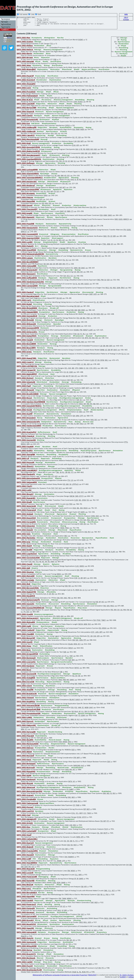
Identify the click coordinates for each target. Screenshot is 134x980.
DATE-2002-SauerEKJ (25, 930)
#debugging (43, 879)
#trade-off (54, 310)
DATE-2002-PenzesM (25, 465)
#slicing (38, 809)
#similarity (37, 68)
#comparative (54, 934)
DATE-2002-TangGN (25, 342)
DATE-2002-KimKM (24, 552)
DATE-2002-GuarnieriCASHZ (28, 240)
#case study (40, 78)
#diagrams (55, 236)
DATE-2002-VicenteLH (26, 82)
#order (51, 750)
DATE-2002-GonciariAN (26, 442)
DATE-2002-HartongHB (26, 734)
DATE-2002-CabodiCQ (26, 137)
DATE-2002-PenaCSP (25, 78)
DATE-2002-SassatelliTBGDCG (29, 408)
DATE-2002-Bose (24, 652)
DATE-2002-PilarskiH (25, 738)
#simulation (66, 416)
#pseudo (71, 903)
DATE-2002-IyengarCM (26, 372)
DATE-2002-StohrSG (25, 940)
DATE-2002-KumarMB (26, 883)
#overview (75, 540)
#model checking (55, 734)
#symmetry (79, 130)
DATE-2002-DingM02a (26, 704)
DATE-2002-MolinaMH (26, 624)
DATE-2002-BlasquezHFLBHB (29, 712)
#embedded (123, 46)
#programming (66, 272)
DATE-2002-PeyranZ (25, 809)
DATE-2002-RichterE (25, 380)
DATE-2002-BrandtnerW (27, 696)
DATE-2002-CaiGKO (25, 964)
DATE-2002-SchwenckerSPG (28, 424)
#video (88, 400)
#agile (44, 157)
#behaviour (44, 230)
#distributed (53, 184)
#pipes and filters (89, 71)
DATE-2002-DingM (24, 504)
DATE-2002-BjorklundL (26, 960)
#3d (34, 861)
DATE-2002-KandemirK (26, 782)
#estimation (45, 122)
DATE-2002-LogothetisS (27, 556)
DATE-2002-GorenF (25, 207)
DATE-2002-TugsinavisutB (27, 805)
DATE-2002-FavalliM (25, 449)
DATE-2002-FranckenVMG (27, 853)
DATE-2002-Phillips (25, 48)
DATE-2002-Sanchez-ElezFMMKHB (31, 404)
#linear (50, 219)
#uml (52, 376)
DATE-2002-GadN (24, 628)
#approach (40, 219)
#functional (67, 71)
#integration (49, 40)
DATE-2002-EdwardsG (26, 528)
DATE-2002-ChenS (24, 688)
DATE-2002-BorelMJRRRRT (28, 264)
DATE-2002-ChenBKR (25, 636)
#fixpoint (76, 392)
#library (38, 574)
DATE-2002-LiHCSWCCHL (27, 368)
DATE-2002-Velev (24, 68)
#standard (47, 536)
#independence (43, 624)
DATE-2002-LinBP (24, 861)
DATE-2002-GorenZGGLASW (28, 560)
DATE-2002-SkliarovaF (26, 789)
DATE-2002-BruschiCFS (26, 956)
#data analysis (43, 660)
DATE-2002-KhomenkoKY (27, 272)
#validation (106, 793)
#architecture (65, 280)
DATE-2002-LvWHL (24, 720)
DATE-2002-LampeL (25, 260)
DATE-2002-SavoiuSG (25, 606)
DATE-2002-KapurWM (26, 899)
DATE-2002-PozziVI (25, 968)
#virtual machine (62, 388)
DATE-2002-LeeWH (25, 244)
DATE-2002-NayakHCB (26, 598)
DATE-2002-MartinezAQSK (28, 746)
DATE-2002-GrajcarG (25, 797)
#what (78, 472)
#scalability (68, 145)
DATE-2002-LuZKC (24, 492)
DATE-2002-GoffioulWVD (27, 280)
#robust (63, 134)
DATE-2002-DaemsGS (26, 219)
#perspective (88, 540)
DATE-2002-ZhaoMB (25, 692)
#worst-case (88, 424)
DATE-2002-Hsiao (24, 648)
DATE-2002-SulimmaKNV (27, 484)
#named (55, 122)
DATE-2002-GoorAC (25, 644)
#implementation (49, 126)
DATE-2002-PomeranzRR (27, 879)
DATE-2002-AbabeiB (25, 849)
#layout (58, 480)
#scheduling (61, 137)
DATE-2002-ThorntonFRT (27, 211)
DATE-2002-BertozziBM (26, 110)
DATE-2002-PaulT (24, 388)
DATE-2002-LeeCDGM (26, 106)
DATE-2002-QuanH (24, 548)
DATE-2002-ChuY (24, 817)
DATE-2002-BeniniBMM (26, 346)
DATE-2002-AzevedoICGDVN (28, 149)
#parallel (57, 326)
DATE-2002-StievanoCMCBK (28, 708)
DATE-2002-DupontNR (26, 203)
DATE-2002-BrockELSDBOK (28, 396)
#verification (56, 64)
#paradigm (45, 176)
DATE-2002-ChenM (25, 566)
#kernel (40, 960)
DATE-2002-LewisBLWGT (27, 472)
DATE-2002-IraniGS (25, 118)
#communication (44, 326)
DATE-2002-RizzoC (24, 400)
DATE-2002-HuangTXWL (27, 360)
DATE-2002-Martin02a (26, 540)
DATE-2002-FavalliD (25, 903)
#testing (123, 52)
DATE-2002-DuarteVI (25, 845)
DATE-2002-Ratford (25, 52)
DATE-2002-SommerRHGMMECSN (30, 610)
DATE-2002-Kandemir (26, 668)
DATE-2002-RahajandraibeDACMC (31, 256)
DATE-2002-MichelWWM (27, 310)
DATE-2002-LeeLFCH (25, 813)
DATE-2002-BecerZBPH (26, 350)
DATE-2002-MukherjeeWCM (28, 153)
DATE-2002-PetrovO (25, 723)
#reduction (57, 145)
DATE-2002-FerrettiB (25, 684)
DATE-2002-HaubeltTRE (26, 594)
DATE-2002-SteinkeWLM (27, 318)
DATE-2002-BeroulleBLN (27, 895)
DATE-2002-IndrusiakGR (27, 934)
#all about (35, 126)
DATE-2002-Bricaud (25, 60)
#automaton (38, 754)
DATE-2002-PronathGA (26, 94)
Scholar (126, 19)
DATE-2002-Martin (24, 56)
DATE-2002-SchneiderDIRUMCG (30, 180)
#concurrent (54, 606)
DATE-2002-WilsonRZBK (27, 948)
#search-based (55, 742)
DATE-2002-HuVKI (24, 778)
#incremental (88, 294)
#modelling (123, 50)
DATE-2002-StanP (24, 837)
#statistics (51, 849)
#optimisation (55, 82)
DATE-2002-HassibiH (25, 857)
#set (71, 424)
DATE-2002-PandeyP (25, 294)
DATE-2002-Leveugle (25, 582)
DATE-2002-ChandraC (26, 438)
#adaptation (46, 424)
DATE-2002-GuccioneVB (26, 676)
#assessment (47, 708)
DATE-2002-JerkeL (24, 354)
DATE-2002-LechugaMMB (27, 172)
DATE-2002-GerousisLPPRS (28, 192)
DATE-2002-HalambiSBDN (27, 314)
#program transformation (62, 664)
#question (45, 60)
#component (46, 153)
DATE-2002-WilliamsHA (26, 326)
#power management (124, 54)
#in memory (46, 102)
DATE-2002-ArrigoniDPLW (27, 656)
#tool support (57, 240)
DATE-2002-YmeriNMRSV (27, 865)
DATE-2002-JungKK (24, 215)
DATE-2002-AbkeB (24, 754)
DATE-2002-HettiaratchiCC (28, 620)
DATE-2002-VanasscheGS (27, 230)
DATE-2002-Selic (24, 536)
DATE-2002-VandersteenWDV (29, 428)
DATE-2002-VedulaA (25, 516)
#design (124, 40)
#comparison (43, 833)
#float (38, 64)
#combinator (42, 82)
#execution (55, 71)
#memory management (53, 52)
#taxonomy (62, 720)
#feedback (56, 829)
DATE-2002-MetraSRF (26, 578)
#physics (56, 566)
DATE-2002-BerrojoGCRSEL (28, 590)
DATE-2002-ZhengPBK (26, 457)
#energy (44, 141)
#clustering (41, 137)
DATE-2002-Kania (24, 762)
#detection (52, 106)
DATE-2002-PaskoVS (25, 248)
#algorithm (41, 106)
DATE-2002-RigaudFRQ (26, 774)
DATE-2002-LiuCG (24, 302)
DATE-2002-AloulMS (25, 742)
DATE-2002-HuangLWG (26, 500)
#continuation (49, 972)
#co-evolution (43, 520)
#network (39, 114)
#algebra (45, 716)
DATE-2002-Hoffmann (26, 165)
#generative (50, 165)
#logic (36, 215)
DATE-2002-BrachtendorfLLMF (29, 972)
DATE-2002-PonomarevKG (27, 122)
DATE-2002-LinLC (24, 891)
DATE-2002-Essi (23, 126)
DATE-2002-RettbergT (26, 188)
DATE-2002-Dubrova (25, 750)
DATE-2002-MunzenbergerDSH (29, 793)
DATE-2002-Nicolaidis (26, 196)
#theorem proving (70, 524)
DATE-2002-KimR (24, 145)
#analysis (123, 56)
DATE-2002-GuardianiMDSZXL (29, 161)
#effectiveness (44, 434)
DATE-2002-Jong (24, 544)
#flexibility (51, 594)
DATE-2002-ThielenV (25, 700)
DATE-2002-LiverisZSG (26, 664)
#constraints (42, 500)
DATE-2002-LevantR (25, 875)
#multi (123, 58)
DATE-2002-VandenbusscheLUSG (30, 284)
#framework (55, 157)
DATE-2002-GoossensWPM (28, 330)
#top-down (82, 610)
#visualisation (77, 770)
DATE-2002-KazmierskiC (27, 184)
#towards (50, 960)
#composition (47, 480)
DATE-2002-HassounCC (26, 276)
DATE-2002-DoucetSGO (26, 520)
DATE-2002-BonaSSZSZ (26, 926)
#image (51, 137)
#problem (53, 130)
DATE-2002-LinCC (24, 90)
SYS (126, 14)
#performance (124, 44)
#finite (37, 207)
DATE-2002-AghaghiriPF (27, 821)
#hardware (43, 310)
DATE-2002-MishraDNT (26, 71)
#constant (42, 484)
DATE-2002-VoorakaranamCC (29, 157)
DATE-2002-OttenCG (25, 468)
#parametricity (65, 226)
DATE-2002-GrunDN (25, 616)
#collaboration (50, 180)
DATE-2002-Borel (24, 672)
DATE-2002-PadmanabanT (27, 98)
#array (40, 420)
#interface (50, 380)
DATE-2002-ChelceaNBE (27, 268)
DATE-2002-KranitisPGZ (27, 434)
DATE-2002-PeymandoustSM (29, 716)
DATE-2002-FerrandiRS (26, 524)
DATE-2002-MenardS (25, 392)
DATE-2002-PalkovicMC (26, 727)
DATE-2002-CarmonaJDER (27, 288)
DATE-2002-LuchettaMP (27, 833)
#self (53, 211)
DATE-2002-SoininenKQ (26, 944)
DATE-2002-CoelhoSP (26, 632)
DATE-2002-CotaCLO (25, 364)
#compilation (44, 314)
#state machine (80, 207)
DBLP (126, 17)
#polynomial (55, 360)
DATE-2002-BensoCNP (26, 640)
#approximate (53, 632)
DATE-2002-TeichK (24, 412)
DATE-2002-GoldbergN (26, 134)
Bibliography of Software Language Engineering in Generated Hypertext (60, 977)
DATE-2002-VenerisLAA (26, 508)
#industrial (46, 712)
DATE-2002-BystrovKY (26, 770)
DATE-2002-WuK (24, 586)
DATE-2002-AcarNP (25, 416)
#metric (46, 566)
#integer (54, 272)
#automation (43, 71)
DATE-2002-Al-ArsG (25, 102)
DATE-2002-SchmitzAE (26, 384)
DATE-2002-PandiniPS (26, 476)
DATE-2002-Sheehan (25, 574)
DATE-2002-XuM (23, 570)
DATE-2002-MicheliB (25, 322)
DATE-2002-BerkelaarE (26, 766)
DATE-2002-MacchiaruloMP (28, 141)
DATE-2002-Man (23, 40)
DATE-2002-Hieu (24, 829)
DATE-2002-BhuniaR (25, 887)
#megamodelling (62, 708)
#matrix (54, 230)
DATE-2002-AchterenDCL (27, 334)
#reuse (54, 176)
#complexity (37, 40)
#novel (79, 918)
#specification (75, 532)
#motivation (63, 540)
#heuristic (46, 207)
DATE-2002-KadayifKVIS (27, 338)
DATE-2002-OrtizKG (25, 825)
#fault (124, 48)
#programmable (55, 288)
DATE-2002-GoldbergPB (27, 130)
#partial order (63, 770)
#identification (39, 302)
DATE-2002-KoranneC (26, 914)
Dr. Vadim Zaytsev (127, 977)
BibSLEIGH (92, 977)
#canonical (44, 236)
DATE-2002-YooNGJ (25, 453)
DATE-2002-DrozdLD (25, 922)
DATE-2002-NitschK (25, 786)
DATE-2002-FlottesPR (26, 911)
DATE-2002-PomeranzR (26, 512)
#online (39, 578)
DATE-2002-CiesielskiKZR (27, 236)
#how (49, 48)
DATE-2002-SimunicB (25, 114)
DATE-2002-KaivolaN (25, 64)
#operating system (88, 453)
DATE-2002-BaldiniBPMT (27, 376)
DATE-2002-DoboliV (25, 532)
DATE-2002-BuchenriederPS (28, 602)
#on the (60, 40)
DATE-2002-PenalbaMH (26, 801)
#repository (102, 934)
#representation (69, 236)
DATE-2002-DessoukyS (26, 420)
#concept (45, 602)
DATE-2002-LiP (23, 461)
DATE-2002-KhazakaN (26, 871)
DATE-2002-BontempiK (26, 660)
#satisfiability (66, 130)
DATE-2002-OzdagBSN (26, 680)
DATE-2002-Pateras (25, 199)
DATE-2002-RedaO (24, 306)
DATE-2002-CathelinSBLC (27, 841)
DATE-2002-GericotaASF (27, 918)
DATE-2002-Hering (24, 952)
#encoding (42, 110)
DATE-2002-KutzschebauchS (28, 480)
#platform (57, 192)
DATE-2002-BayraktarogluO (28, 298)
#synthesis (60, 215)
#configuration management (71, 400)
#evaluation (44, 211)
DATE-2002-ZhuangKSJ (26, 86)
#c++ (37, 248)
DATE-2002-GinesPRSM (26, 252)
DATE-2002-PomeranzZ (26, 907)
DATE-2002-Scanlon (25, 44)
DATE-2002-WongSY (25, 496)
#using (124, 42)
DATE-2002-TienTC (24, 488)
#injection (45, 590)
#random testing (84, 903)
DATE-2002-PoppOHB (25, 226)
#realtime (36, 536)
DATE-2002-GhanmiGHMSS (28, 176)
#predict (69, 660)
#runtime (82, 244)
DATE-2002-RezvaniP (25, 758)
